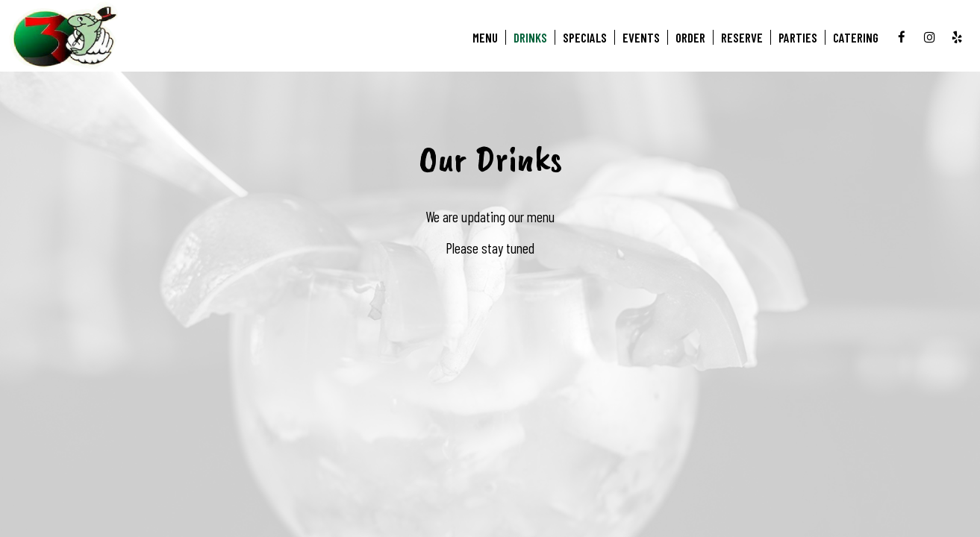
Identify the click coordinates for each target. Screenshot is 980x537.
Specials (585, 37)
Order (690, 37)
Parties (798, 37)
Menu (485, 37)
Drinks (530, 37)
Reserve (742, 37)
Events (641, 37)
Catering (856, 37)
